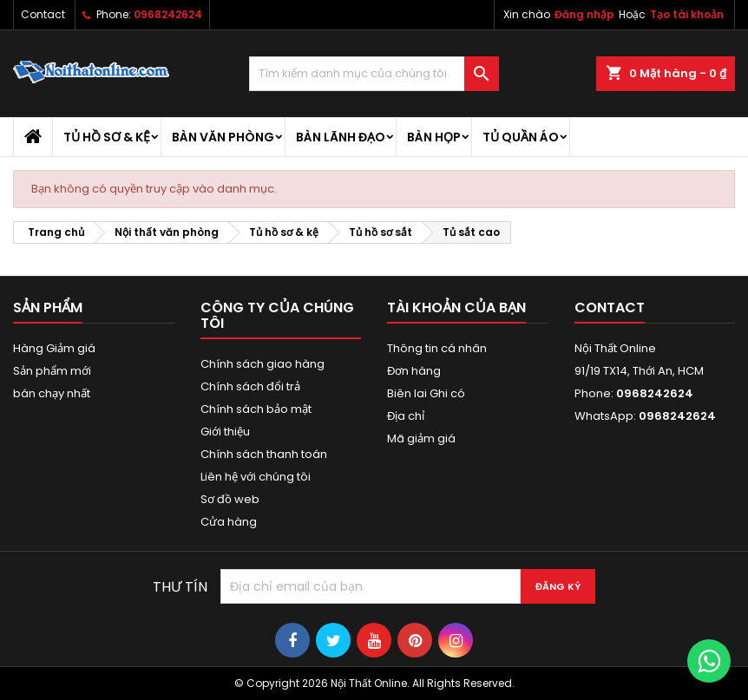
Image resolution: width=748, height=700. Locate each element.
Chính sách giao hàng (262, 364)
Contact (43, 14)
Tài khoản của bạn (456, 307)
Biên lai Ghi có (426, 393)
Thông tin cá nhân (437, 348)
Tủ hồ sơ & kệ (107, 137)
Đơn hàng (414, 371)
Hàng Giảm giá (54, 348)
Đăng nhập (584, 14)
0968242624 (168, 14)
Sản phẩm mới (52, 371)
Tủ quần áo (521, 137)
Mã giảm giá (421, 438)
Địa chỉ (406, 416)
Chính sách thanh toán (264, 454)
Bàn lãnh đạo (341, 137)
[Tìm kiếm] (374, 74)
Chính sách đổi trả (250, 386)
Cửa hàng (229, 522)
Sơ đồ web (230, 499)
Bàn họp (434, 137)
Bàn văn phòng (223, 137)
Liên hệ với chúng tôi (256, 477)
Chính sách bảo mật (256, 409)
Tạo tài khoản (687, 14)
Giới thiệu (225, 432)
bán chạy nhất (52, 393)
